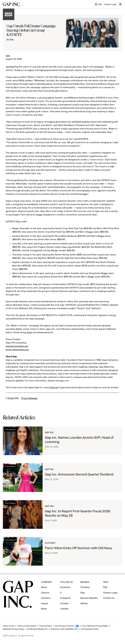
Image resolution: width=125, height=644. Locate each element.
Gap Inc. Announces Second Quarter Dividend (79, 474)
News (44, 609)
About (44, 587)
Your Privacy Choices (64, 626)
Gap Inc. (50, 432)
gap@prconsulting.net (17, 346)
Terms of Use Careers (27, 626)
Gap (8, 56)
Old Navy (50, 543)
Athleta (84, 603)
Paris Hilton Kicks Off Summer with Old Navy (78, 548)
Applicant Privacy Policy (13, 629)
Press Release (29, 398)
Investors (46, 598)
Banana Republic (89, 598)
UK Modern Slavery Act (37, 629)
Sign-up (54, 387)
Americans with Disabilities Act (64, 629)
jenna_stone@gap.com (17, 350)
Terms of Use (9, 626)
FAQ (105, 587)
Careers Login (110, 4)
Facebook (65, 587)
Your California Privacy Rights (95, 626)
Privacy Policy (45, 626)
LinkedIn (64, 609)
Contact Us (109, 598)
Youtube (64, 603)
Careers (45, 593)
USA (98, 5)
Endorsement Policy (90, 629)
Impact (45, 603)
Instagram (65, 598)
